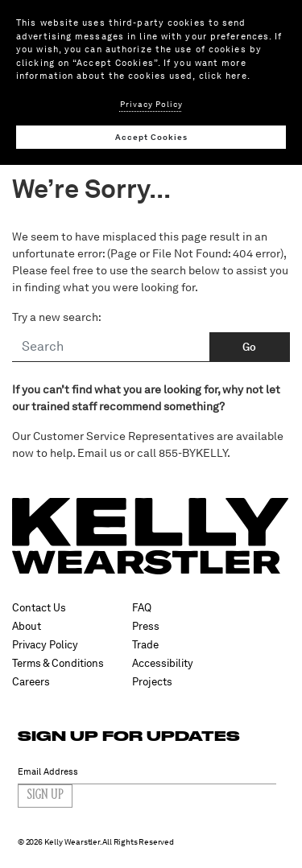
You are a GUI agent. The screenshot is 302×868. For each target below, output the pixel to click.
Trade (145, 645)
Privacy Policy (45, 645)
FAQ (142, 608)
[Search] (111, 348)
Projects (152, 682)
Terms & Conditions (58, 663)
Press (146, 626)
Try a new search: (57, 317)
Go (250, 347)
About (27, 626)
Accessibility (163, 663)
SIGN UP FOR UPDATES (129, 736)
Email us (99, 453)
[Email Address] (147, 772)
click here (223, 76)
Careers (31, 682)
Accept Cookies (151, 137)
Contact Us (39, 608)
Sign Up (45, 796)
